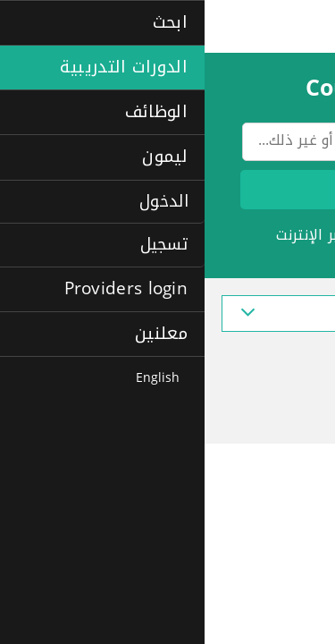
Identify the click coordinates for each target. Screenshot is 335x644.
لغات (175, 235)
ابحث (175, 189)
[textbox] (175, 145)
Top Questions (255, 360)
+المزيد (295, 267)
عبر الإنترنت (107, 235)
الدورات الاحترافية (264, 235)
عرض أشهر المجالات (168, 314)
